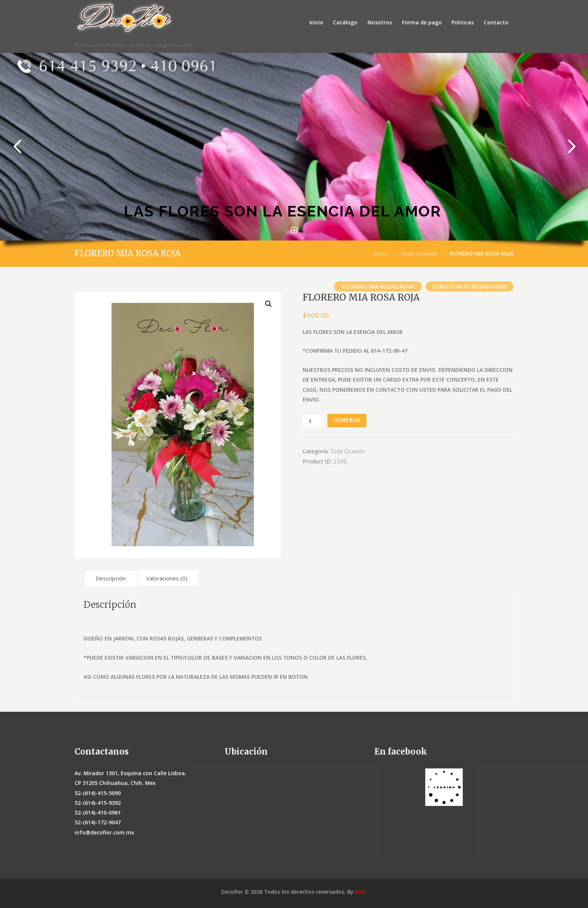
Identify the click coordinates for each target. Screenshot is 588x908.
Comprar (347, 420)
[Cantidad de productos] (313, 421)
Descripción (111, 578)
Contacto (496, 22)
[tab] (111, 578)
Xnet (361, 892)
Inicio (316, 22)
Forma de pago (422, 22)
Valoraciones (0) (167, 578)
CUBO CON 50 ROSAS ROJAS (469, 286)
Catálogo (345, 22)
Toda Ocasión (419, 253)
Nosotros (380, 22)
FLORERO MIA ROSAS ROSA (378, 286)
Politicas (463, 22)
